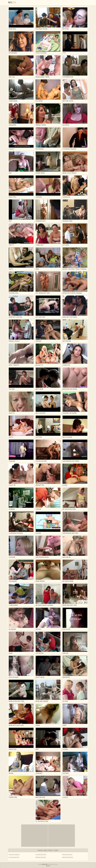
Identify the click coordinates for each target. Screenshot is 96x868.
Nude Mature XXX (67, 854)
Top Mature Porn (41, 854)
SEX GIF (48, 866)
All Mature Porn (14, 857)
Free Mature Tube (41, 857)
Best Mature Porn (68, 857)
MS (12, 2)
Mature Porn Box (14, 854)
